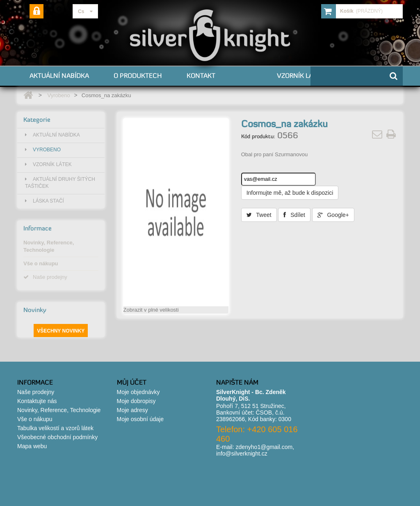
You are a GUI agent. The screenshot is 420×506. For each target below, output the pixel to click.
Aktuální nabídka (59, 75)
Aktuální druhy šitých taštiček (60, 183)
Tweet (259, 215)
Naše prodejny (45, 277)
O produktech (138, 75)
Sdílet (294, 215)
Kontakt (201, 75)
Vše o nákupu (41, 263)
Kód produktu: (258, 136)
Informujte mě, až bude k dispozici (290, 193)
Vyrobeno (58, 95)
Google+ (333, 215)
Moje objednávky (138, 392)
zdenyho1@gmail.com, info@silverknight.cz (255, 450)
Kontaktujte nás (37, 401)
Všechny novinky (61, 331)
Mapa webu (32, 446)
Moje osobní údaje (140, 419)
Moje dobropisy (136, 401)
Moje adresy (132, 410)
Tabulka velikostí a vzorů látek (55, 428)
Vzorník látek (300, 75)
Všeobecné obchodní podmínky (57, 437)
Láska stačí (45, 201)
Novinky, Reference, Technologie (49, 246)
